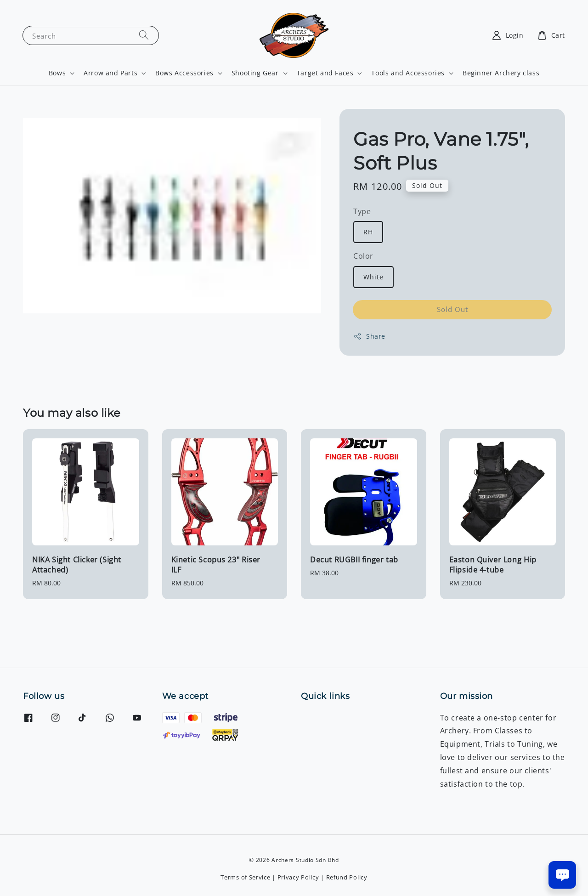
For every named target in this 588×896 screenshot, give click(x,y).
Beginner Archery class (501, 73)
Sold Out (452, 309)
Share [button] (369, 336)
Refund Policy (347, 877)
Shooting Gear (255, 73)
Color (363, 256)
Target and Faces (325, 73)
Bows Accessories (184, 73)
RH (368, 232)
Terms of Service (245, 877)
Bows (57, 73)
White (373, 277)
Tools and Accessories (408, 73)
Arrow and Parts (110, 73)
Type (362, 211)
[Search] (144, 35)
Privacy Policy (298, 877)
